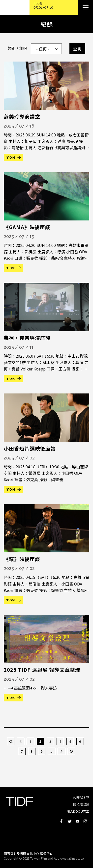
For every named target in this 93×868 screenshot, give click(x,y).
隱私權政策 (81, 804)
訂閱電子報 (81, 797)
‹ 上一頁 (21, 741)
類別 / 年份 (17, 48)
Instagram (85, 821)
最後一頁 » (71, 751)
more (11, 157)
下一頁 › (62, 751)
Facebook (62, 821)
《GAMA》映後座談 (27, 227)
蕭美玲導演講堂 (22, 117)
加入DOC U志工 (78, 811)
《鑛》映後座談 (22, 559)
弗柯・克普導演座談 (27, 338)
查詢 (77, 49)
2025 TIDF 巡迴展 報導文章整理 (42, 670)
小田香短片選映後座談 (30, 448)
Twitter (69, 821)
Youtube (77, 821)
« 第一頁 (11, 741)
